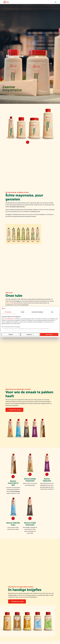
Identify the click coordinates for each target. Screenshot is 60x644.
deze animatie (10, 303)
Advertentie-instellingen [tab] (37, 312)
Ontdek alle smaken (15, 410)
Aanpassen (30, 335)
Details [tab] (23, 312)
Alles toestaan (49, 335)
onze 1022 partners (10, 319)
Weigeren (11, 335)
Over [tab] (52, 312)
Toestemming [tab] (8, 312)
